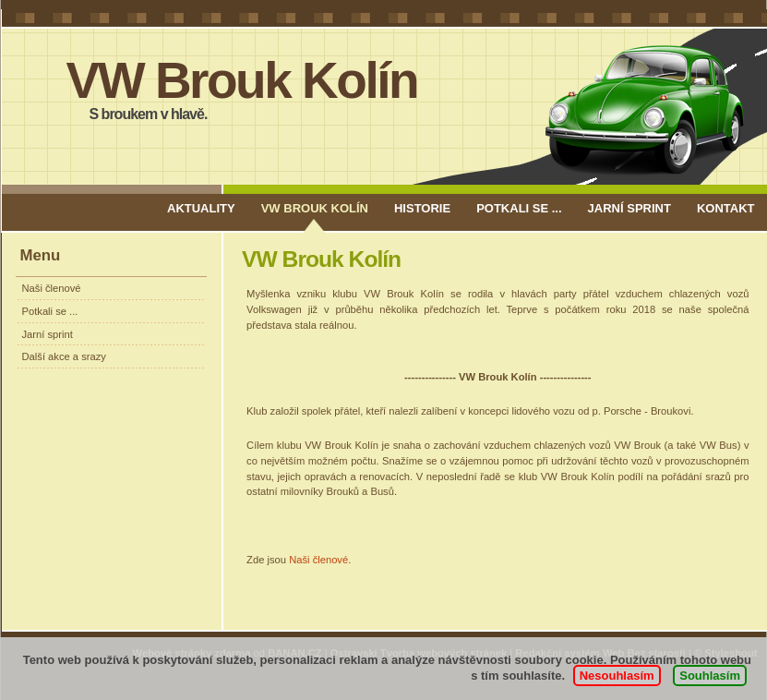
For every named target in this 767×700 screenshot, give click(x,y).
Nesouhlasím (617, 676)
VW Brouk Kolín (242, 80)
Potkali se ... (519, 208)
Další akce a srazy (64, 356)
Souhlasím (710, 676)
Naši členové (52, 288)
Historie (422, 208)
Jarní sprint (629, 208)
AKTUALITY (201, 208)
